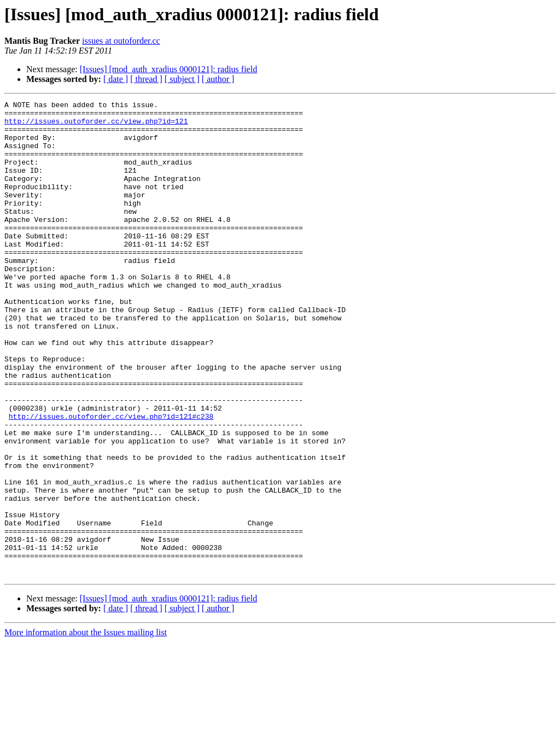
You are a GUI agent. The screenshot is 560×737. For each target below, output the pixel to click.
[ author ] (218, 79)
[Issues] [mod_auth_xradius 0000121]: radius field (168, 69)
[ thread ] (146, 79)
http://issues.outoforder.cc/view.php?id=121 (96, 126)
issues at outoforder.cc (121, 41)
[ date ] (116, 79)
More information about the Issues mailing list (86, 727)
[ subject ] (182, 79)
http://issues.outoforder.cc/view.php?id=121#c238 (111, 480)
